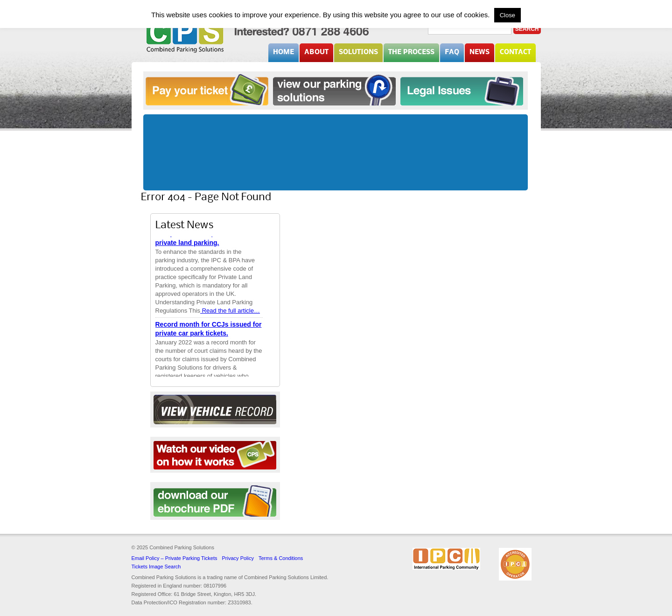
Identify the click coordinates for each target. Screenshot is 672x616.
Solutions (358, 52)
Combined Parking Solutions (185, 36)
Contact (515, 52)
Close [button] (507, 15)
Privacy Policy (238, 558)
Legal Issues (462, 90)
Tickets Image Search (156, 567)
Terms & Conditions (281, 558)
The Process (411, 52)
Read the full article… (230, 311)
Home (283, 52)
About (316, 52)
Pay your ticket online (207, 90)
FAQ (452, 52)
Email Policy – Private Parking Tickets (175, 558)
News (479, 52)
